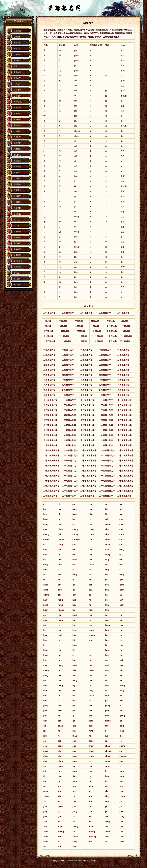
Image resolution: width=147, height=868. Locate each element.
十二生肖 (17, 279)
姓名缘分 (17, 131)
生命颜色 (17, 202)
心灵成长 (17, 214)
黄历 (16, 66)
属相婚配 (17, 249)
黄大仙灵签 (18, 261)
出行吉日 (17, 273)
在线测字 (17, 137)
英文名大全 (18, 102)
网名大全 (17, 108)
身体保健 (17, 237)
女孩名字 (17, 78)
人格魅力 (17, 149)
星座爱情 (17, 190)
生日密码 (17, 232)
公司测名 (17, 37)
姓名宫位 (17, 161)
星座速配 (17, 255)
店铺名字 (17, 96)
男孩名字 (17, 72)
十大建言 (17, 196)
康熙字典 (17, 43)
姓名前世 (17, 173)
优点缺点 (17, 155)
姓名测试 (17, 31)
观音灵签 (17, 143)
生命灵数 (17, 208)
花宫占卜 (17, 178)
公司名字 (17, 90)
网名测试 (17, 114)
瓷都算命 (19, 22)
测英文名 (17, 49)
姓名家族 (17, 167)
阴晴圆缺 (17, 184)
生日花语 (17, 220)
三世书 (16, 226)
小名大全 (17, 84)
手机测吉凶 (18, 125)
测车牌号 (17, 119)
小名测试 (17, 55)
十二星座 (17, 285)
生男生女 (17, 267)
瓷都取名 (17, 60)
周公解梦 (17, 243)
